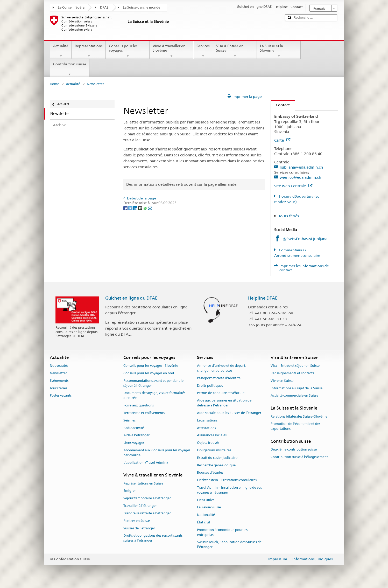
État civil (204, 522)
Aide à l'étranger (136, 435)
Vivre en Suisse (282, 381)
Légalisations (207, 420)
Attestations (206, 428)
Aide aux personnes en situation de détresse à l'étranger (224, 403)
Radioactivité (134, 428)
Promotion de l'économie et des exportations (295, 426)
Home (54, 84)
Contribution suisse (70, 69)
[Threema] (141, 208)
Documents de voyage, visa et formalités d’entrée (154, 396)
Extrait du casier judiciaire (217, 458)
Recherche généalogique (216, 465)
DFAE (104, 7)
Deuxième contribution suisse (294, 450)
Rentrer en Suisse (137, 521)
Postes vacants (61, 396)
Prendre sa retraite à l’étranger (147, 513)
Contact (280, 105)
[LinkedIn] (136, 208)
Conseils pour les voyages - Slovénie (151, 366)
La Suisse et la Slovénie (279, 51)
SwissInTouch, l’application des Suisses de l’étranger (229, 545)
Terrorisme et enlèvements (144, 413)
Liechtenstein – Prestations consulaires (227, 480)
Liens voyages (134, 443)
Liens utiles (206, 500)
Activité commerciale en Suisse (294, 396)
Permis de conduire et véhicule (221, 393)
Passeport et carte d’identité (219, 378)
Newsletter (58, 373)
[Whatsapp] (146, 208)
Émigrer (130, 491)
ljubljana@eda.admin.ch (301, 167)
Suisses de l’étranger (139, 528)
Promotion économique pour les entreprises (222, 532)
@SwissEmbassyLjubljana (305, 239)
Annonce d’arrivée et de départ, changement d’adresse (221, 368)
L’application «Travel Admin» (146, 463)
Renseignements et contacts (292, 373)
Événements (59, 381)
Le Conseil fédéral (72, 7)
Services (203, 51)
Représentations (89, 51)
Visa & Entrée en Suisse (235, 51)
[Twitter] (131, 208)
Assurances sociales (212, 435)
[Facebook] (126, 208)
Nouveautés (59, 366)
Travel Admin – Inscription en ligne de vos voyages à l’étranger (229, 490)
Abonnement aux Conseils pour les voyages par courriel (157, 453)
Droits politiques (210, 386)
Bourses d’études (210, 473)
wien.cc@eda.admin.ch (300, 177)
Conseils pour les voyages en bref (149, 373)
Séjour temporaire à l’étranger (147, 498)
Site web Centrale (293, 186)
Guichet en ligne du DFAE (131, 298)
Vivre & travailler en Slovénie (171, 51)
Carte (282, 140)
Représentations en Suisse (143, 483)
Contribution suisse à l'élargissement (299, 457)
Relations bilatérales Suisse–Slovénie (299, 416)
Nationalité (206, 515)
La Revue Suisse (209, 507)
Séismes (129, 420)
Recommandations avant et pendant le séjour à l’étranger (153, 383)
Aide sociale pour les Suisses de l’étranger (229, 413)
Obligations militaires (214, 450)
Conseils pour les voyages (128, 51)
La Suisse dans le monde (142, 7)
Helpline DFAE (263, 298)
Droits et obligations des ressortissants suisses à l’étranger (153, 538)
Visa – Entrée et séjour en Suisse (295, 366)
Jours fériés (289, 216)
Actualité (61, 51)
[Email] (150, 208)
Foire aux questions (139, 405)
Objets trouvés (208, 443)
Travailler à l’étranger (140, 506)
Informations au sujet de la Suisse (297, 388)
